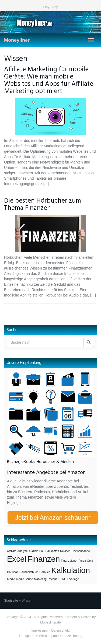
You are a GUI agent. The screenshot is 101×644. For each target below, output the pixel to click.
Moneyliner (17, 40)
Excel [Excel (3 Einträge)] (17, 559)
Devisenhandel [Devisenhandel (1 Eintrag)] (81, 551)
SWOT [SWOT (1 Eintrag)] (64, 579)
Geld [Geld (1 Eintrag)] (90, 561)
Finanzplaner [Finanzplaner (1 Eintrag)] (69, 561)
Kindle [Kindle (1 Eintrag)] (11, 579)
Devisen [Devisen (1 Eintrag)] (65, 551)
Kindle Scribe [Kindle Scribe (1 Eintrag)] (25, 579)
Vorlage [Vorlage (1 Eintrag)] (74, 579)
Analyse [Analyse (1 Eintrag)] (23, 551)
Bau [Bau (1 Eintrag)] (42, 551)
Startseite (11, 601)
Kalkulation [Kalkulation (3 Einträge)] (71, 570)
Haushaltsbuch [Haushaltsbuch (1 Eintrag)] (29, 572)
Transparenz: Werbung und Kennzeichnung (50, 636)
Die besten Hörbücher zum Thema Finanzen (43, 205)
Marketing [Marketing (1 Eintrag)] (40, 579)
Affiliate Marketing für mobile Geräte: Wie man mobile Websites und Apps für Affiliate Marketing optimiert (49, 80)
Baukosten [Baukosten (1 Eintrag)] (52, 551)
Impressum (39, 631)
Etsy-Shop (50, 7)
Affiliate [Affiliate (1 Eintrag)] (12, 551)
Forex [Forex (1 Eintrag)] (82, 561)
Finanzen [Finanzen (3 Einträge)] (44, 559)
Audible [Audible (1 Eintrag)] (33, 551)
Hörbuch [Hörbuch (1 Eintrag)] (45, 572)
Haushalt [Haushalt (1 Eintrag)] (13, 572)
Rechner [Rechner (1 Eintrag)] (53, 579)
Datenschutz (60, 631)
